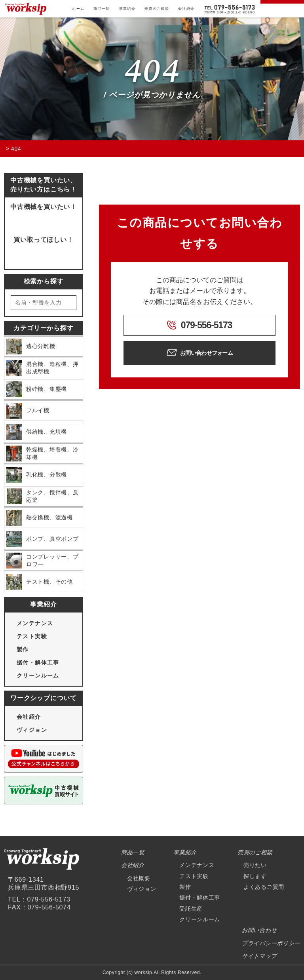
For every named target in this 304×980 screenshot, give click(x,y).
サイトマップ (259, 956)
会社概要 (139, 878)
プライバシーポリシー (271, 943)
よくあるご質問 (264, 887)
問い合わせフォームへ (43, 220)
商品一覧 (102, 9)
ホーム (78, 9)
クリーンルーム (38, 676)
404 (152, 72)
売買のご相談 (157, 9)
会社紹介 (186, 9)
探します (255, 876)
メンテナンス (35, 623)
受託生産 (191, 909)
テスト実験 (32, 636)
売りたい (255, 865)
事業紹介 (127, 9)
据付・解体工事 (38, 662)
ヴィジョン (32, 730)
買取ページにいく (43, 253)
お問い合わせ (259, 930)
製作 (23, 649)
